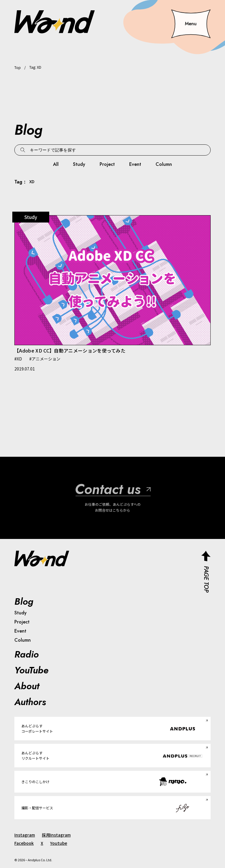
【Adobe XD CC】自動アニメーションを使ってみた (70, 350)
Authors (30, 702)
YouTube (31, 670)
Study (79, 164)
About (27, 686)
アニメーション (46, 359)
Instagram (25, 835)
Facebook (24, 843)
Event (135, 164)
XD (19, 359)
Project (107, 164)
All (56, 164)
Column (164, 164)
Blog (24, 601)
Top (18, 67)
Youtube (59, 843)
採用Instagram (56, 835)
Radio (27, 654)
